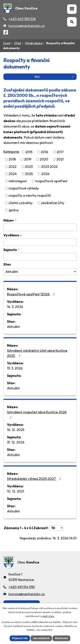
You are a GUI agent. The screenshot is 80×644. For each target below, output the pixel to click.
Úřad (17, 43)
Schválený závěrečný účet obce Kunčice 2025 (37, 353)
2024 (13, 174)
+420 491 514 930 (22, 587)
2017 (60, 152)
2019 (28, 159)
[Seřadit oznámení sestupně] (16, 221)
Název (9, 220)
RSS (55, 77)
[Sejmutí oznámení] (40, 257)
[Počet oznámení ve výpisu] (56, 528)
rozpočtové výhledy (24, 188)
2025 (29, 174)
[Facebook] (6, 33)
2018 (12, 159)
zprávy (14, 210)
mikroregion (18, 181)
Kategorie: (11, 152)
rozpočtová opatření (51, 181)
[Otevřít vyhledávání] (72, 22)
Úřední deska (34, 43)
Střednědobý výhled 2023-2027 (35, 479)
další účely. (49, 616)
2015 (29, 152)
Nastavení (61, 638)
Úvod (7, 43)
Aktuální (13, 327)
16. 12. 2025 (16, 430)
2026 (45, 174)
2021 (60, 159)
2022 (13, 167)
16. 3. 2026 (15, 307)
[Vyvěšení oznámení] (40, 242)
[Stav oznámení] (40, 272)
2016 (44, 152)
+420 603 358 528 (22, 19)
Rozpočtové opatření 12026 (32, 294)
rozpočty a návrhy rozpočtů (30, 196)
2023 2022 (49, 167)
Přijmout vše (20, 638)
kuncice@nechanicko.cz (27, 26)
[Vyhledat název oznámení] (40, 227)
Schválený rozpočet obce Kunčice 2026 (37, 414)
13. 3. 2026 (15, 368)
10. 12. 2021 (16, 491)
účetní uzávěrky (21, 203)
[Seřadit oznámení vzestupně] (16, 219)
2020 (44, 159)
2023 (29, 167)
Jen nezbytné (41, 638)
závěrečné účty (53, 203)
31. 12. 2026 (16, 442)
